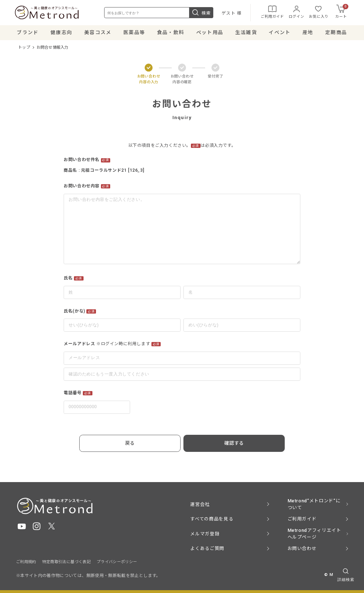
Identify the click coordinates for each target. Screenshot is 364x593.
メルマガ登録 (205, 533)
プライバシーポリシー (117, 562)
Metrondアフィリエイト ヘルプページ (314, 534)
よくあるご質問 (207, 548)
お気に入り (318, 12)
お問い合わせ (302, 548)
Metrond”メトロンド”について (314, 504)
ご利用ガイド (271, 12)
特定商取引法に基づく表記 (66, 562)
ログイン (295, 12)
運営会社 (200, 504)
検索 (200, 13)
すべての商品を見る (212, 519)
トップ (24, 49)
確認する (229, 444)
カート (341, 12)
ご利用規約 (26, 562)
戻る (135, 444)
